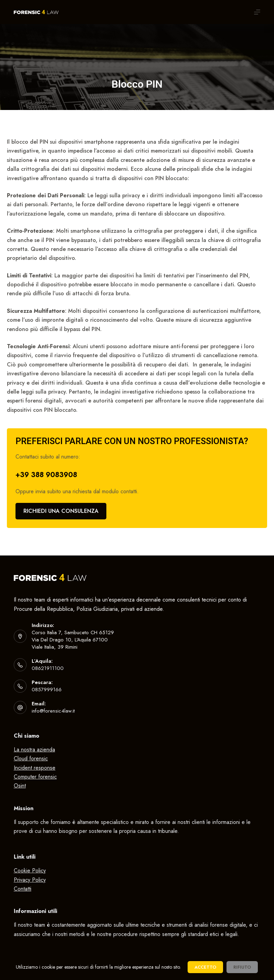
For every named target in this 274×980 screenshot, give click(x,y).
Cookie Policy (30, 871)
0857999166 (47, 690)
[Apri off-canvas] (257, 12)
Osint (20, 786)
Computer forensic (35, 777)
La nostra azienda (34, 750)
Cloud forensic (31, 758)
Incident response (35, 768)
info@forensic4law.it (53, 711)
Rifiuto (242, 967)
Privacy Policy (30, 880)
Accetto (205, 967)
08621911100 (48, 668)
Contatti (23, 889)
